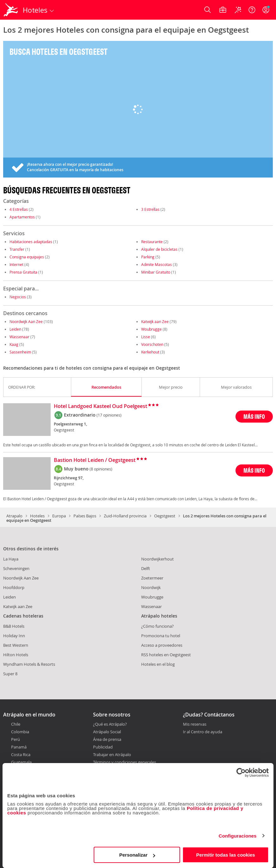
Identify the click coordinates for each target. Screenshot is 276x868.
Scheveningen (16, 568)
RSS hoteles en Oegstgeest (166, 655)
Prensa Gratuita (23, 272)
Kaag (14, 344)
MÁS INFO (254, 416)
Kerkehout (150, 352)
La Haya (11, 559)
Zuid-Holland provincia (125, 516)
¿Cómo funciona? (157, 626)
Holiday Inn (14, 636)
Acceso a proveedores (162, 645)
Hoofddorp (14, 587)
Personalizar (137, 855)
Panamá (19, 747)
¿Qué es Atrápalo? (110, 724)
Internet (16, 264)
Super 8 (10, 674)
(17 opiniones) (109, 415)
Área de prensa (107, 739)
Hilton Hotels (16, 655)
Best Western (16, 645)
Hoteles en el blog (158, 664)
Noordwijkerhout (157, 559)
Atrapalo (14, 516)
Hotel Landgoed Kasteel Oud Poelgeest (100, 406)
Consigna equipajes (27, 257)
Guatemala (21, 762)
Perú (16, 739)
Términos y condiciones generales (125, 762)
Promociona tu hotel (161, 636)
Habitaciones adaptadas (31, 242)
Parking (148, 257)
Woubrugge (151, 329)
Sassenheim (20, 352)
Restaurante (152, 242)
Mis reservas (195, 724)
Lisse (146, 337)
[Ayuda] (252, 10)
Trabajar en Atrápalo (112, 755)
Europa (59, 516)
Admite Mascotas (157, 264)
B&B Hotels (14, 626)
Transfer (17, 249)
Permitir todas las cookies (226, 855)
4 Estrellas (19, 209)
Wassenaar (19, 337)
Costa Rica (21, 755)
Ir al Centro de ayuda (203, 732)
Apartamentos (22, 217)
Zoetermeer (152, 578)
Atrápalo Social (107, 732)
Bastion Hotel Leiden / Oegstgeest (95, 460)
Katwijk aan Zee (155, 321)
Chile (16, 724)
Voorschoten (152, 344)
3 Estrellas (150, 209)
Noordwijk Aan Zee (26, 321)
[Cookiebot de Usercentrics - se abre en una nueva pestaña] (241, 773)
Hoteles (37, 516)
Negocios (18, 297)
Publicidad (103, 747)
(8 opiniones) (101, 469)
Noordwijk (151, 587)
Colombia (20, 732)
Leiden (15, 329)
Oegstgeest (165, 516)
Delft (146, 568)
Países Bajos (85, 516)
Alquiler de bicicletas (159, 249)
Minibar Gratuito (156, 272)
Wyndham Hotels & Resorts (29, 664)
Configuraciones (238, 836)
